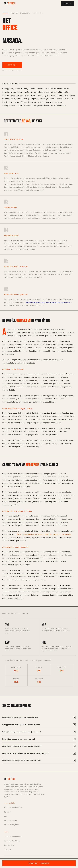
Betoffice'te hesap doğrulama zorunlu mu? (39, 760)
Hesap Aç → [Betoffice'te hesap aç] (12, 65)
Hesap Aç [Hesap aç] (68, 3)
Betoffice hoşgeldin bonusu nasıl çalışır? (39, 746)
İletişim (8, 849)
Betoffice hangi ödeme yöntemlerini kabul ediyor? (39, 753)
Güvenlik (8, 812)
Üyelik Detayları (11, 825)
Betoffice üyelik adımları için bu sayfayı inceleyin (44, 534)
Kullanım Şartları (12, 841)
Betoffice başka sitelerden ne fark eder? (39, 732)
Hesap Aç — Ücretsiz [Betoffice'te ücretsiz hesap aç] (39, 863)
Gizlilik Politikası (13, 837)
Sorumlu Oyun (9, 845)
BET (10, 3)
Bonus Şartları (10, 820)
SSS (5, 816)
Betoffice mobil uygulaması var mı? (39, 739)
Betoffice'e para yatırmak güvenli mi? (39, 717)
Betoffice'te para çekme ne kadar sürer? (39, 725)
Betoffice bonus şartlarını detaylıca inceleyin (48, 302)
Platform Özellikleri (13, 808)
